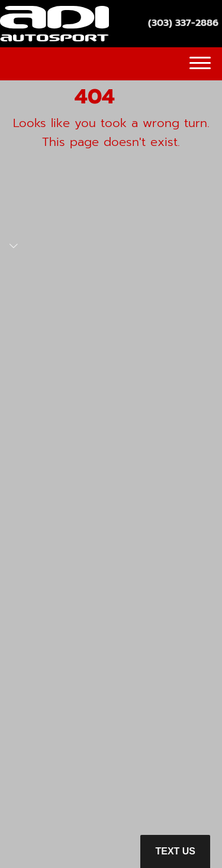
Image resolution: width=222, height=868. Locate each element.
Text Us (175, 851)
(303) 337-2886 (183, 23)
